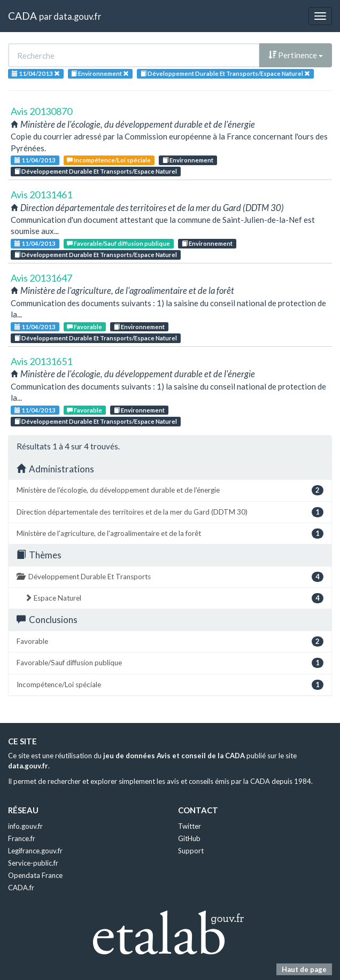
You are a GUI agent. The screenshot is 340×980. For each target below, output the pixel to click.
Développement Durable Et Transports (170, 577)
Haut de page (304, 969)
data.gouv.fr (77, 16)
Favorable (84, 327)
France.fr (22, 838)
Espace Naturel (174, 598)
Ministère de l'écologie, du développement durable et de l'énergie (170, 490)
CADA (22, 16)
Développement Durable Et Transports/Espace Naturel (96, 171)
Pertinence (296, 55)
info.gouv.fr (25, 826)
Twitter (190, 826)
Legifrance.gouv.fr (35, 851)
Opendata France (35, 875)
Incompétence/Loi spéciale (109, 160)
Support (191, 851)
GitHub (189, 838)
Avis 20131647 (41, 278)
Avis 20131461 (41, 195)
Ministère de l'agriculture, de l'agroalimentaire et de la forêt (170, 534)
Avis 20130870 (41, 111)
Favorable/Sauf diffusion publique (118, 243)
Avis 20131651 (41, 361)
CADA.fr (21, 888)
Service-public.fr (33, 863)
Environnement (188, 160)
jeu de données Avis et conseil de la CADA (174, 756)
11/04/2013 (35, 160)
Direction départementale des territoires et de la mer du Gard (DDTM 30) (170, 512)
